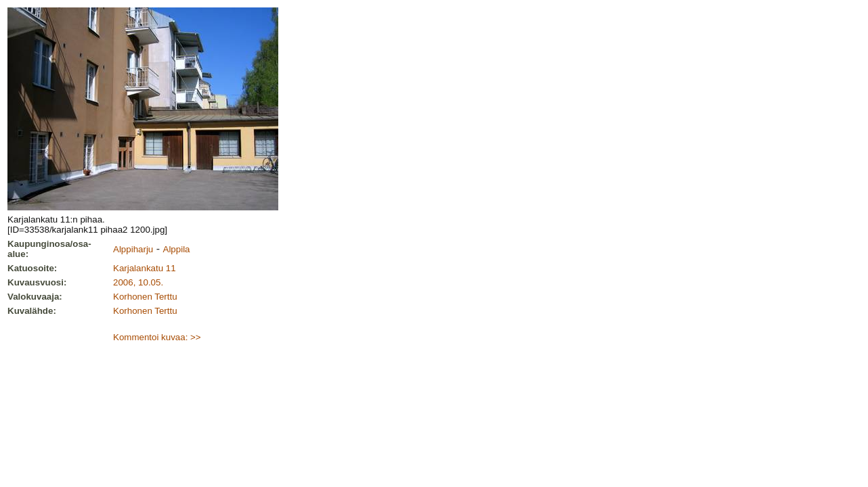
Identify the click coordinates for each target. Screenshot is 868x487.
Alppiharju (133, 249)
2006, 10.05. (138, 282)
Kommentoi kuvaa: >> (157, 337)
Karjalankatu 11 (145, 268)
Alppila (177, 249)
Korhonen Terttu (145, 297)
